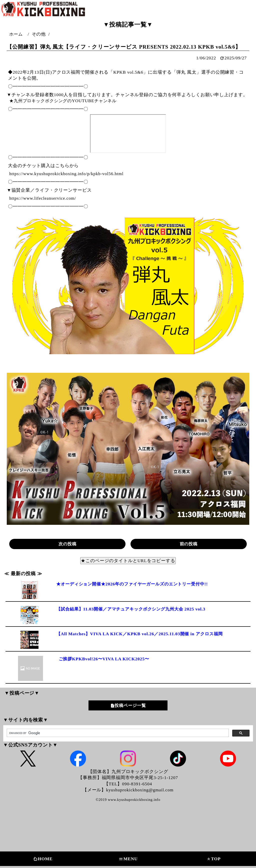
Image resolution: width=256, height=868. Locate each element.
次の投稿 (67, 544)
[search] (117, 733)
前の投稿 (189, 544)
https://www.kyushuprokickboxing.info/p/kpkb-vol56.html (67, 174)
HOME (42, 859)
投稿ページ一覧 (130, 705)
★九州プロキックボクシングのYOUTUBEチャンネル (65, 101)
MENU (128, 859)
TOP (213, 859)
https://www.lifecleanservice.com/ (43, 198)
